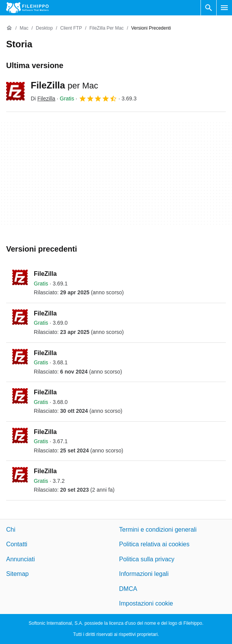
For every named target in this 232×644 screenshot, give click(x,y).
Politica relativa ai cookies (154, 544)
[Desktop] (44, 28)
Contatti (17, 544)
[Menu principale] (224, 8)
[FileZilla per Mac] (107, 28)
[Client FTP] (71, 28)
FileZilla (65, 85)
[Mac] (24, 28)
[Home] (9, 28)
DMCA (128, 588)
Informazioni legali (144, 574)
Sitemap (17, 574)
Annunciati (21, 559)
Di (43, 98)
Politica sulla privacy (147, 559)
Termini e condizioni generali (158, 530)
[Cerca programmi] (209, 8)
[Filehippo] (27, 8)
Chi (11, 530)
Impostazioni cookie (146, 603)
